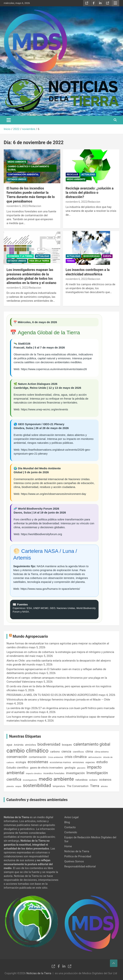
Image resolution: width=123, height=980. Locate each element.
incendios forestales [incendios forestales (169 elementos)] (54, 773)
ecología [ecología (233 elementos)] (21, 762)
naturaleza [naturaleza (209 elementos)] (81, 780)
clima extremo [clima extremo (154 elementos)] (102, 752)
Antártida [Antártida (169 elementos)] (19, 745)
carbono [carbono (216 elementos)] (55, 752)
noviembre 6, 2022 (17, 206)
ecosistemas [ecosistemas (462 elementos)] (38, 762)
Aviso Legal (72, 817)
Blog (67, 822)
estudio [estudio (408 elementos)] (102, 762)
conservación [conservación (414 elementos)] (17, 757)
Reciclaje (73, 175)
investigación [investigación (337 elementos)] (75, 773)
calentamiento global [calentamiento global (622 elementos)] (92, 744)
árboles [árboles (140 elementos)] (104, 786)
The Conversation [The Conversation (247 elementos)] (78, 786)
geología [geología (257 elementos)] (70, 768)
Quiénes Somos (74, 861)
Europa (107, 256)
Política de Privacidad (78, 856)
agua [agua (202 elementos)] (9, 745)
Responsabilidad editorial (80, 866)
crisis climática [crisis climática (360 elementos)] (76, 757)
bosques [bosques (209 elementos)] (67, 745)
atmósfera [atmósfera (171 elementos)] (30, 745)
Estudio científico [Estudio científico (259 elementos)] (17, 768)
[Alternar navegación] (9, 120)
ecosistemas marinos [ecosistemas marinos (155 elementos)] (60, 762)
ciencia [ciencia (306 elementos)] (66, 752)
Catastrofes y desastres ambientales (37, 800)
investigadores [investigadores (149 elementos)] (30, 780)
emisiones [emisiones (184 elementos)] (78, 762)
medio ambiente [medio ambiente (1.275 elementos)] (56, 779)
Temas (71, 261)
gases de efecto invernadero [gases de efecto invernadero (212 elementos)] (46, 768)
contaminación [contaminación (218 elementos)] (38, 757)
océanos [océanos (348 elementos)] (105, 780)
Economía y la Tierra (20, 256)
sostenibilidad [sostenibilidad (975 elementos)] (37, 786)
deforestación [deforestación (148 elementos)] (95, 757)
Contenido (71, 832)
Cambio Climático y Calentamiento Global (28, 168)
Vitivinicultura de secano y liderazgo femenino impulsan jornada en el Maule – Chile (58, 700)
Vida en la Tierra (39, 261)
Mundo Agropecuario (30, 636)
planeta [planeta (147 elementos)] (10, 786)
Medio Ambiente (17, 162)
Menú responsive (115, 3)
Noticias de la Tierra (77, 851)
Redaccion (35, 206)
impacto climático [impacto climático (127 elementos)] (34, 774)
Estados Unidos (17, 179)
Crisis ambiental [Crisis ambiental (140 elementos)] (56, 757)
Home (68, 846)
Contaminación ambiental (23, 175)
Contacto (70, 827)
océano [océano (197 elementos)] (93, 780)
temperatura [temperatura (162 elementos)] (59, 786)
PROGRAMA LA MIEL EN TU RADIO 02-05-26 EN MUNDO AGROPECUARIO (52, 695)
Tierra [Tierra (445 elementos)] (95, 786)
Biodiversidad (92, 256)
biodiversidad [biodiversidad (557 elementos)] (49, 744)
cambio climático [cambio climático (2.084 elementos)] (28, 751)
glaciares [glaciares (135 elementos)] (81, 768)
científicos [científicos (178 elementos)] (78, 752)
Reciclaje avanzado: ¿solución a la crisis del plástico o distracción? (90, 193)
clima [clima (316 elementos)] (89, 752)
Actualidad (88, 175)
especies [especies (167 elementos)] (90, 762)
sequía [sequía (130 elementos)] (18, 786)
